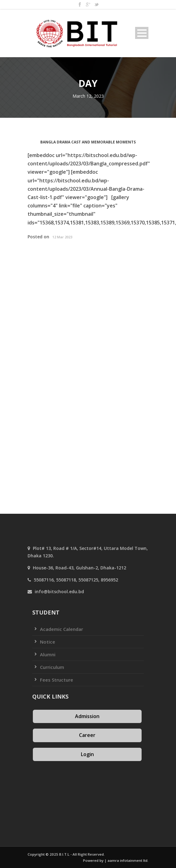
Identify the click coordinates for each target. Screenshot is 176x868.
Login (87, 754)
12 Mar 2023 (62, 237)
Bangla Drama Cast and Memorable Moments (88, 142)
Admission (87, 716)
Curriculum (52, 667)
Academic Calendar (62, 629)
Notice (48, 642)
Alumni (48, 654)
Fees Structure (57, 680)
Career (87, 735)
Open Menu (142, 33)
